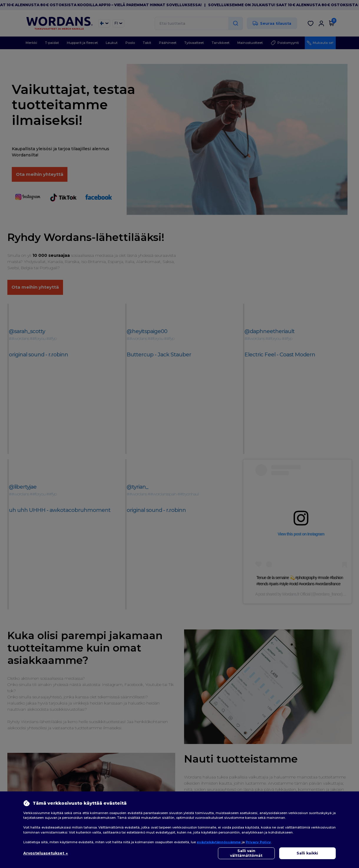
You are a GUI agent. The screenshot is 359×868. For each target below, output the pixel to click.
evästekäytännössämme (219, 842)
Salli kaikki (307, 853)
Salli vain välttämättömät (246, 853)
